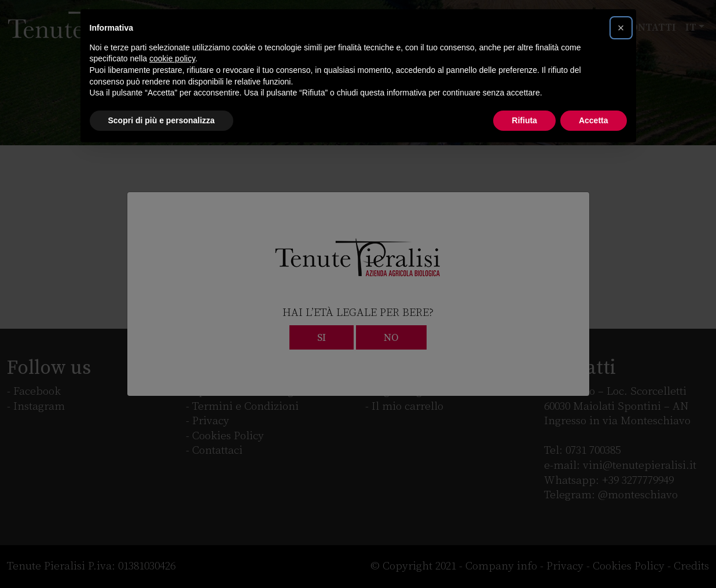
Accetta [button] (594, 120)
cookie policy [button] (172, 58)
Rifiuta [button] (524, 120)
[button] (621, 28)
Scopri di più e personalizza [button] (161, 120)
